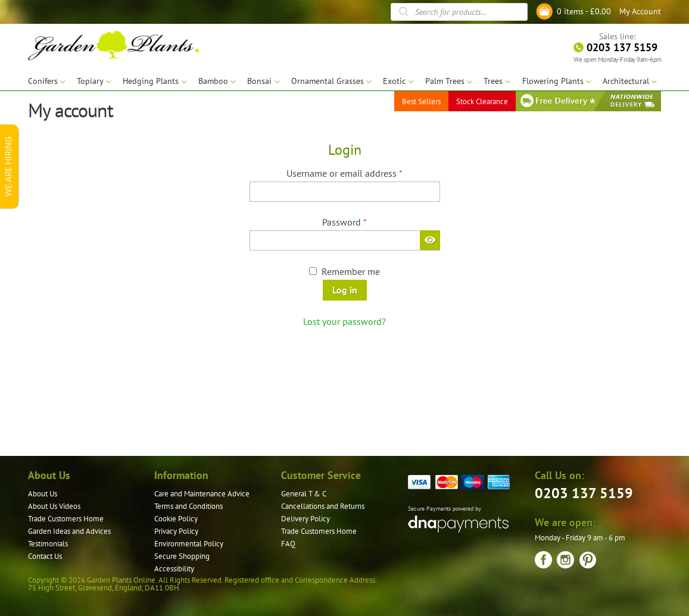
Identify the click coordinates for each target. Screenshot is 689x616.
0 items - (584, 11)
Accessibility (174, 569)
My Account (640, 11)
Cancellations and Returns (323, 506)
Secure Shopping (182, 556)
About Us (43, 494)
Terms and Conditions (188, 506)
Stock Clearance (482, 101)
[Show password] (430, 240)
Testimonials (48, 544)
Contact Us (45, 556)
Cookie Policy (176, 519)
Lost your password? (344, 321)
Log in (345, 290)
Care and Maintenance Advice (202, 494)
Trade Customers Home (66, 519)
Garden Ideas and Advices (69, 531)
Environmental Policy (189, 544)
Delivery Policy (305, 519)
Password (362, 221)
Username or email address (362, 173)
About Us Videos (54, 506)
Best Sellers (421, 101)
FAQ (288, 544)
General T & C (304, 494)
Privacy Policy (176, 531)
